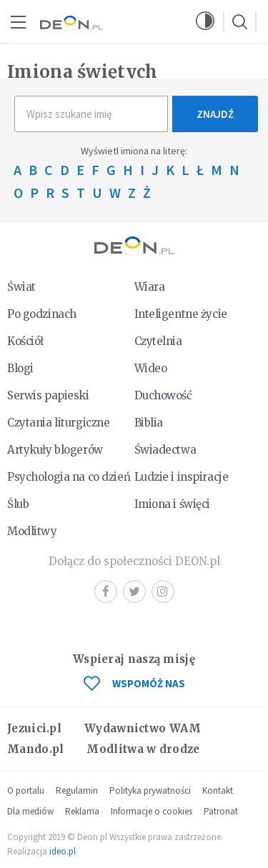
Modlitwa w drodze (143, 749)
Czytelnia (158, 341)
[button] (205, 21)
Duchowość (163, 395)
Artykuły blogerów (55, 450)
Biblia (149, 423)
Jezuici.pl (34, 728)
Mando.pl (35, 749)
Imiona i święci (173, 504)
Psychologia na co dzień (69, 477)
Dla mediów (30, 811)
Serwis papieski (48, 395)
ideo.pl (63, 851)
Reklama (82, 811)
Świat (21, 287)
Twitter (134, 591)
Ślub (18, 504)
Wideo (151, 368)
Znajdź (215, 114)
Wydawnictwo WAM (143, 728)
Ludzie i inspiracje (182, 477)
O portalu (26, 790)
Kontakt (218, 790)
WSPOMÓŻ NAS (134, 683)
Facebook (106, 591)
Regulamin (77, 790)
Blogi (20, 368)
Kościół (25, 341)
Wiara (150, 287)
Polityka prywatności (150, 790)
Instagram (163, 591)
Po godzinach (42, 314)
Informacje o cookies (152, 811)
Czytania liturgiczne (58, 423)
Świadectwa (165, 450)
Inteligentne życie (181, 314)
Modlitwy (32, 531)
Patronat (221, 811)
